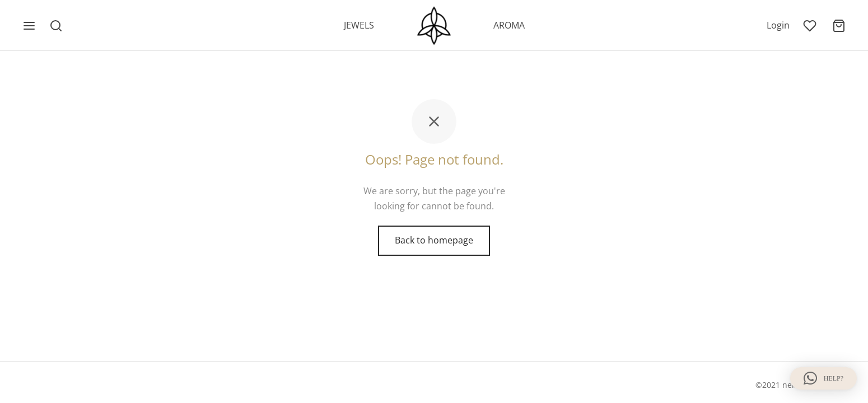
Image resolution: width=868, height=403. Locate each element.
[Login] (778, 25)
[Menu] (29, 26)
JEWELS (359, 25)
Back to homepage (434, 240)
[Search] (56, 26)
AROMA (509, 25)
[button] (823, 378)
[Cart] (839, 26)
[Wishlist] (811, 26)
